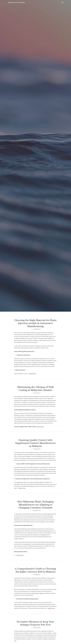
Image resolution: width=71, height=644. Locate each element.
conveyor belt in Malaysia (38, 593)
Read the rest (32, 374)
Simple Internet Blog (16, 2)
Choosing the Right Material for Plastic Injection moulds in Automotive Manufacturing (35, 323)
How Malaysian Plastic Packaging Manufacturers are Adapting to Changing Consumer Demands (35, 505)
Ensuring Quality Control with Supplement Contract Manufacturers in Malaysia (35, 443)
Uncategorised (37, 329)
